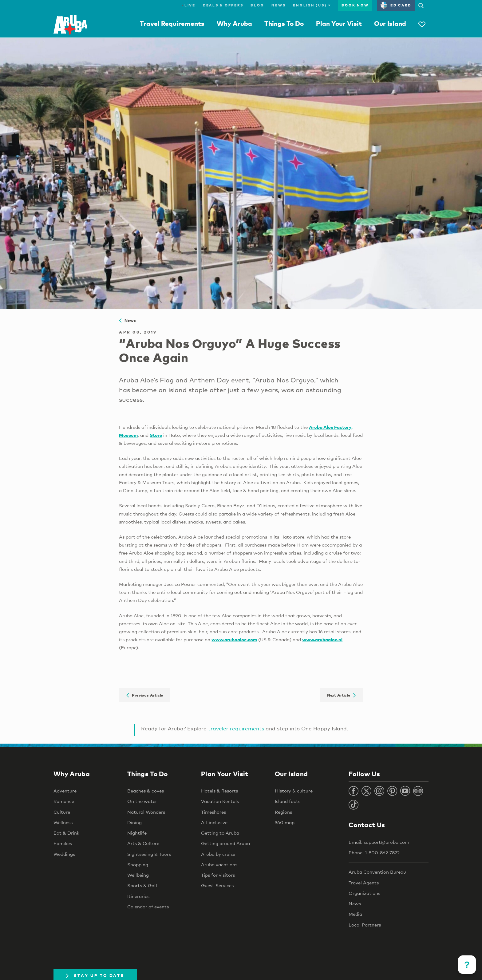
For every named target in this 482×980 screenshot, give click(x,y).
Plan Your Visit (339, 23)
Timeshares (213, 812)
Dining (134, 822)
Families (63, 843)
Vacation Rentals (220, 801)
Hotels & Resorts (219, 791)
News (279, 5)
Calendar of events (148, 907)
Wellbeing (138, 875)
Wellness (63, 822)
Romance (64, 801)
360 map (285, 822)
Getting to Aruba (220, 833)
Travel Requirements (172, 23)
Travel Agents (364, 883)
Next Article (341, 695)
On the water (142, 801)
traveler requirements (236, 728)
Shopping (138, 864)
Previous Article (145, 695)
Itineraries (138, 896)
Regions (283, 812)
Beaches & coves (146, 791)
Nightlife (137, 833)
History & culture (294, 791)
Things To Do (284, 23)
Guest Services (217, 885)
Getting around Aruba (225, 843)
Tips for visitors (218, 875)
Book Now (355, 5)
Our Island (390, 23)
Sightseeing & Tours (149, 854)
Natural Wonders (146, 812)
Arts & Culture (143, 843)
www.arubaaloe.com (234, 639)
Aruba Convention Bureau (377, 872)
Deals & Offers (223, 5)
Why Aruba (234, 23)
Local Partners (365, 925)
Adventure (65, 791)
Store (156, 435)
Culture (62, 812)
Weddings (64, 854)
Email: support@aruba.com (379, 842)
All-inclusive (214, 822)
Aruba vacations (219, 864)
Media (355, 914)
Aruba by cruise (218, 854)
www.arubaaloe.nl (322, 639)
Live (189, 5)
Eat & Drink (66, 833)
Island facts (288, 801)
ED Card (396, 5)
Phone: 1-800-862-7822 (374, 852)
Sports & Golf (142, 885)
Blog (257, 5)
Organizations (364, 893)
